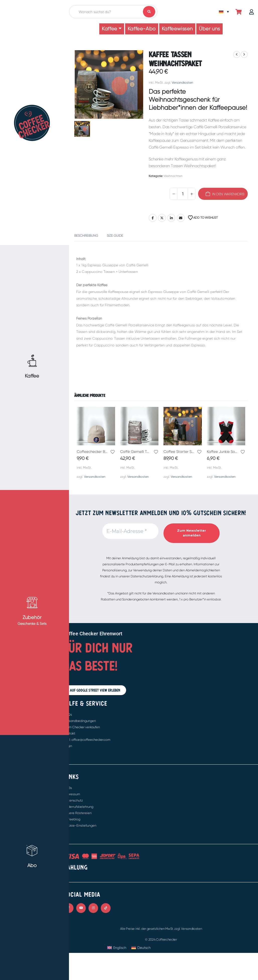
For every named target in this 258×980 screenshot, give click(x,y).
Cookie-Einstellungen (80, 825)
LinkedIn (171, 218)
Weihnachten (173, 176)
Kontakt (70, 733)
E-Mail (181, 218)
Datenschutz (73, 800)
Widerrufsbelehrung (79, 807)
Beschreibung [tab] (86, 236)
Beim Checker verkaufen (82, 727)
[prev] (237, 54)
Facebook (153, 218)
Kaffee (110, 29)
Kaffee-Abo (142, 29)
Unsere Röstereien (78, 813)
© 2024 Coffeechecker (161, 939)
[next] (244, 54)
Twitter (162, 218)
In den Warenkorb (228, 194)
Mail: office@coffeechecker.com (87, 740)
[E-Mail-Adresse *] (130, 531)
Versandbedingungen (80, 721)
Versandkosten (182, 82)
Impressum (72, 794)
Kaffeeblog (72, 819)
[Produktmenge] (183, 194)
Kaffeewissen (177, 29)
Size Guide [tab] (115, 236)
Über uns (209, 29)
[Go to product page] (96, 426)
